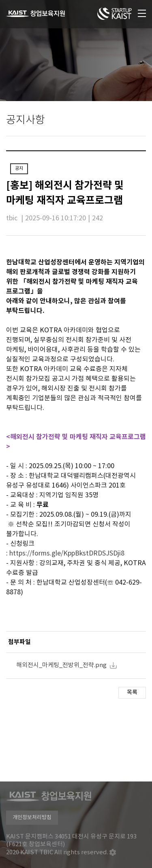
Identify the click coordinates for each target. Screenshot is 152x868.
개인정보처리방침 (32, 818)
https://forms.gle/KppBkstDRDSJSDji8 (67, 553)
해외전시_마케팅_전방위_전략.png (61, 665)
